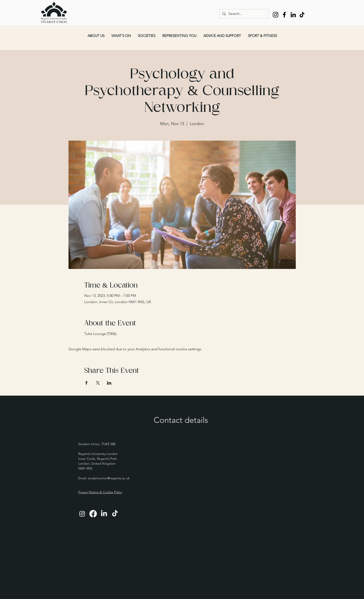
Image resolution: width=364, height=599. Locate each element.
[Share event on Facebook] (86, 383)
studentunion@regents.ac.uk (109, 478)
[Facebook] (284, 15)
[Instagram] (276, 15)
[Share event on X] (98, 383)
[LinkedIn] (293, 15)
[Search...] (244, 14)
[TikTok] (302, 15)
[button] (96, 36)
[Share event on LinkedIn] (109, 383)
